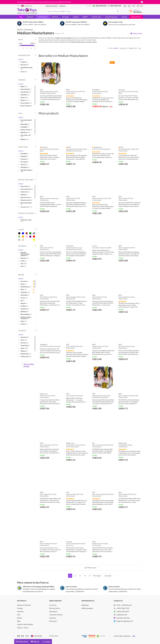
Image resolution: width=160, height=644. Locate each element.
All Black (24, 306)
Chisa (24, 321)
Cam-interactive (27, 189)
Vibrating (25, 167)
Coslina (24, 324)
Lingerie (76, 17)
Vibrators (30, 17)
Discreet (25, 65)
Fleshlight (25, 127)
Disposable (25, 124)
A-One (24, 298)
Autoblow (25, 309)
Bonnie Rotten (26, 314)
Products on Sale (26, 221)
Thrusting (25, 162)
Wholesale (85, 605)
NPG (24, 289)
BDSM (85, 17)
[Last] (108, 576)
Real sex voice (26, 197)
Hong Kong (25, 345)
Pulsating (25, 153)
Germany (24, 343)
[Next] (97, 576)
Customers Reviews (56, 615)
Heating (24, 195)
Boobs (24, 86)
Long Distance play (27, 68)
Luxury (24, 72)
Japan (24, 348)
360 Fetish (25, 295)
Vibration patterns (26, 171)
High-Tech (25, 132)
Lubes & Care (96, 17)
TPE (24, 264)
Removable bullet (26, 204)
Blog (19, 621)
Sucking (25, 159)
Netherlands (26, 354)
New (21, 17)
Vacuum (24, 164)
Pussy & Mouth (26, 106)
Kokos (95, 42)
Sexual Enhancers (112, 17)
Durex (24, 284)
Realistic (25, 139)
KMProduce (81, 42)
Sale (19, 615)
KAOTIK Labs (26, 287)
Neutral (25, 100)
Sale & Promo (136, 17)
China (24, 340)
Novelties (20, 611)
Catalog (20, 608)
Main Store (53, 621)
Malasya (24, 351)
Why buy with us (55, 608)
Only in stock (137, 33)
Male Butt (25, 95)
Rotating (24, 156)
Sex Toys (55, 17)
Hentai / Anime (26, 130)
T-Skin (24, 261)
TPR (23, 266)
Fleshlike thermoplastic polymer (25, 254)
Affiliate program (87, 608)
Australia (25, 337)
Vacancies (53, 618)
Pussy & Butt (26, 103)
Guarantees (53, 611)
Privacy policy (54, 636)
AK (23, 301)
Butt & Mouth (26, 89)
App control (25, 186)
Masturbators (43, 17)
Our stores (53, 605)
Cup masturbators (26, 121)
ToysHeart (25, 292)
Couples (24, 62)
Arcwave (24, 281)
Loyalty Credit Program (25, 624)
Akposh (24, 303)
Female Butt (26, 92)
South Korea (26, 356)
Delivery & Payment (24, 605)
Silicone (25, 258)
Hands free (25, 192)
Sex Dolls (65, 17)
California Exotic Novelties (26, 318)
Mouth (24, 97)
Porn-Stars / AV (26, 136)
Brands (125, 17)
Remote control (27, 200)
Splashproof (26, 207)
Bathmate (25, 312)
